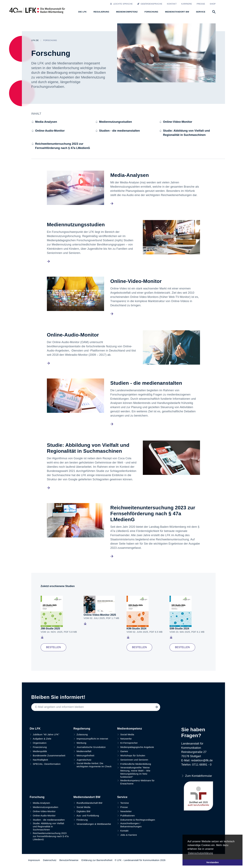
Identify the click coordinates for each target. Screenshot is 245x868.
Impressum (34, 860)
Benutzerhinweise (69, 860)
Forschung (37, 797)
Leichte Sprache (121, 4)
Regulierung (82, 729)
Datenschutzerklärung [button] (200, 853)
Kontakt (172, 4)
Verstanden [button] (212, 862)
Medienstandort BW (87, 797)
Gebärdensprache (150, 4)
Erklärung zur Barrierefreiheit (97, 860)
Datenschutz (50, 860)
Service (122, 797)
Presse (201, 4)
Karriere (187, 4)
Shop (213, 4)
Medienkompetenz (130, 729)
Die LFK (35, 729)
